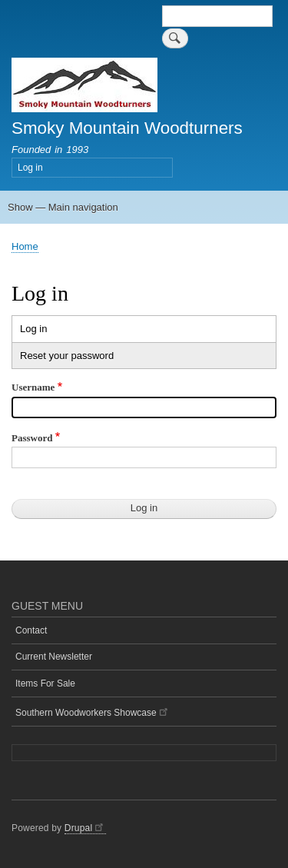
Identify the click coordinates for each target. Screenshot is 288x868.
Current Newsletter (54, 657)
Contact (31, 630)
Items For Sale (45, 683)
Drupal (85, 828)
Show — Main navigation (63, 207)
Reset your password (67, 356)
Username (33, 387)
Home (25, 246)
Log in (30, 168)
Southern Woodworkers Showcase (93, 712)
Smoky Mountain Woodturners (127, 128)
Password (32, 438)
